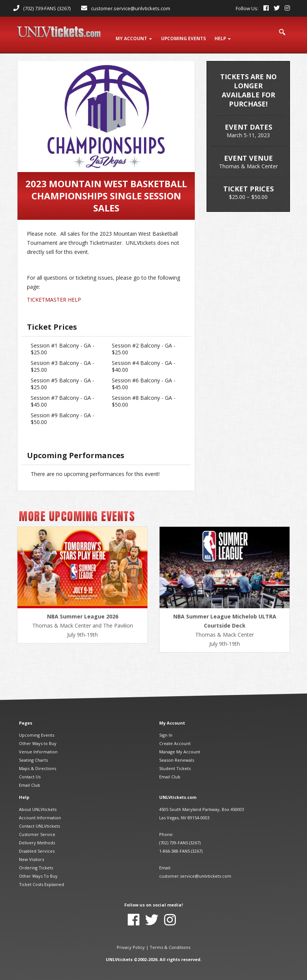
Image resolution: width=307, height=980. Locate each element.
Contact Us (30, 770)
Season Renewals (177, 754)
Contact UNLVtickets (39, 820)
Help (227, 35)
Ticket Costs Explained (42, 878)
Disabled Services (37, 845)
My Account (135, 35)
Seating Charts (33, 754)
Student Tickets (175, 762)
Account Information (40, 811)
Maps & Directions (38, 762)
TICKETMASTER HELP (54, 294)
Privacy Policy (131, 941)
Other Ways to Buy (38, 737)
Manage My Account (180, 745)
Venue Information (38, 745)
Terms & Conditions (170, 941)
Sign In (166, 729)
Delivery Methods (37, 836)
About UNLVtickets (38, 803)
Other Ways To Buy (38, 870)
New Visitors (31, 853)
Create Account (175, 737)
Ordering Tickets (36, 861)
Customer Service (37, 828)
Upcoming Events (37, 729)
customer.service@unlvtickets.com (131, 8)
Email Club (30, 779)
